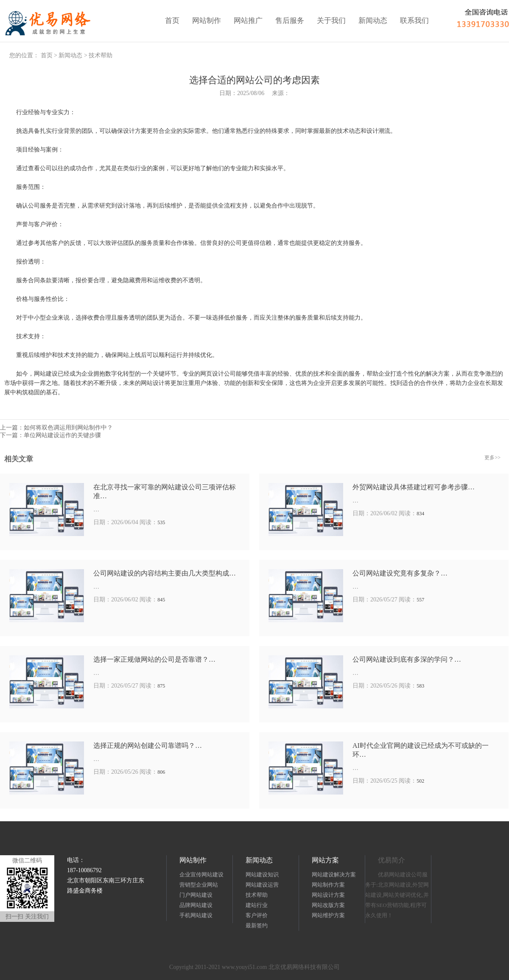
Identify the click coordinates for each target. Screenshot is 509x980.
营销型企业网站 (199, 885)
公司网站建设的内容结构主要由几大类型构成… (165, 573)
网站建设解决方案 (334, 875)
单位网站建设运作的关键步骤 (62, 435)
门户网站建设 (196, 895)
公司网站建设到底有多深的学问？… (407, 659)
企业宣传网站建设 (201, 875)
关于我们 (331, 21)
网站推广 (248, 21)
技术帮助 (101, 55)
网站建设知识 (262, 875)
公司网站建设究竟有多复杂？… (400, 573)
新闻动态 (373, 21)
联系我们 (414, 21)
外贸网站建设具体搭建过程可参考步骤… (414, 487)
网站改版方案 (328, 905)
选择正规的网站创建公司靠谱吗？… (148, 746)
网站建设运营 (262, 885)
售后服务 (290, 21)
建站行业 (257, 905)
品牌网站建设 (196, 905)
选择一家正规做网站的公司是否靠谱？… (154, 659)
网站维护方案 (328, 915)
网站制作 (207, 21)
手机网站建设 (196, 915)
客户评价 (257, 915)
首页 (172, 21)
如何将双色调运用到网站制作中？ (68, 428)
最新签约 (257, 925)
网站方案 (325, 860)
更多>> (492, 458)
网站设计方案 (328, 895)
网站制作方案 (328, 885)
